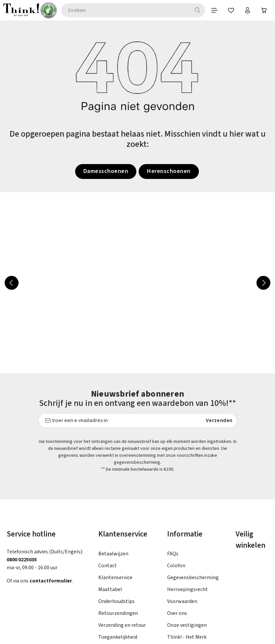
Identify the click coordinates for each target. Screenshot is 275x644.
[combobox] (126, 10)
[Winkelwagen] (264, 10)
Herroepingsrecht (187, 519)
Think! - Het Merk (187, 567)
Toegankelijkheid (118, 567)
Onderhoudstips (116, 531)
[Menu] (214, 10)
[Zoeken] (198, 10)
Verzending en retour (122, 555)
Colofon (176, 495)
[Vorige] (12, 283)
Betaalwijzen (113, 484)
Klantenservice (115, 507)
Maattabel (110, 519)
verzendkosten (153, 627)
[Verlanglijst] (231, 10)
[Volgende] (263, 283)
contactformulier (51, 511)
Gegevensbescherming (193, 507)
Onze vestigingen (187, 555)
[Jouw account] (248, 10)
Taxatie (176, 579)
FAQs (173, 484)
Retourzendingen (118, 543)
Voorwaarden (182, 531)
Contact (108, 495)
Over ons (177, 543)
